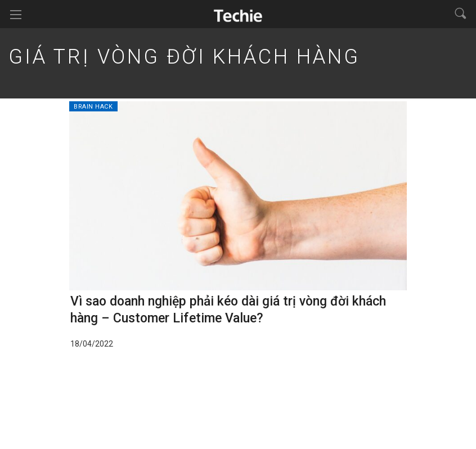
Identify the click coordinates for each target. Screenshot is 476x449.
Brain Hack (93, 107)
